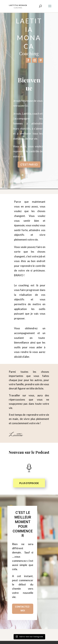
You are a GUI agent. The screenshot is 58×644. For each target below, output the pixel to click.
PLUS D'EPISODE (29, 483)
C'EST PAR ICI (29, 165)
